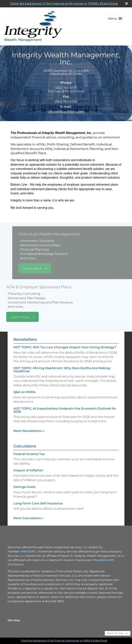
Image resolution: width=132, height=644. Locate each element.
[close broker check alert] (127, 3)
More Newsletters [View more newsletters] (29, 431)
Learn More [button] (59, 269)
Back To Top (118, 633)
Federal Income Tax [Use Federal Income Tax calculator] (29, 454)
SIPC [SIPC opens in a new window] (33, 551)
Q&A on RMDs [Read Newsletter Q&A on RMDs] (24, 392)
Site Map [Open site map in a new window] (14, 620)
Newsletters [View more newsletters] (25, 339)
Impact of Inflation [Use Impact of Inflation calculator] (28, 470)
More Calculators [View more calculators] (28, 518)
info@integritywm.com (66, 112)
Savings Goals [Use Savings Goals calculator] (24, 487)
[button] (115, 19)
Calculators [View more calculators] (25, 446)
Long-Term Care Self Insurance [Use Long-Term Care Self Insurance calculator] (38, 503)
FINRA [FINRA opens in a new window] (25, 551)
